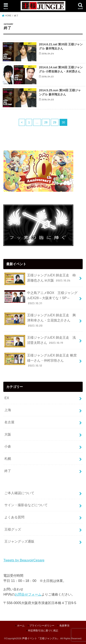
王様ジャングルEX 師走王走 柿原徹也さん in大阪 (40, 279)
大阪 (8, 434)
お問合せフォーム (28, 594)
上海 (8, 410)
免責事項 (64, 626)
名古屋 (9, 422)
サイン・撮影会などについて (26, 505)
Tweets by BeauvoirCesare (24, 560)
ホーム (21, 626)
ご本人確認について (19, 493)
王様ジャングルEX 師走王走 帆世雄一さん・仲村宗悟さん (41, 360)
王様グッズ (13, 529)
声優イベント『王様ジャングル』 (41, 638)
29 (55, 122)
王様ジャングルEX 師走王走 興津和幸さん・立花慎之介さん (40, 320)
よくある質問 (14, 517)
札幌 (8, 459)
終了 (8, 471)
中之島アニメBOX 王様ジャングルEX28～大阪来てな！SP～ (41, 298)
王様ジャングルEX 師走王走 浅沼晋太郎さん (40, 341)
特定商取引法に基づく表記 (43, 631)
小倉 (8, 446)
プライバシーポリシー (42, 626)
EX (7, 398)
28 (46, 122)
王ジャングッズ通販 (19, 541)
